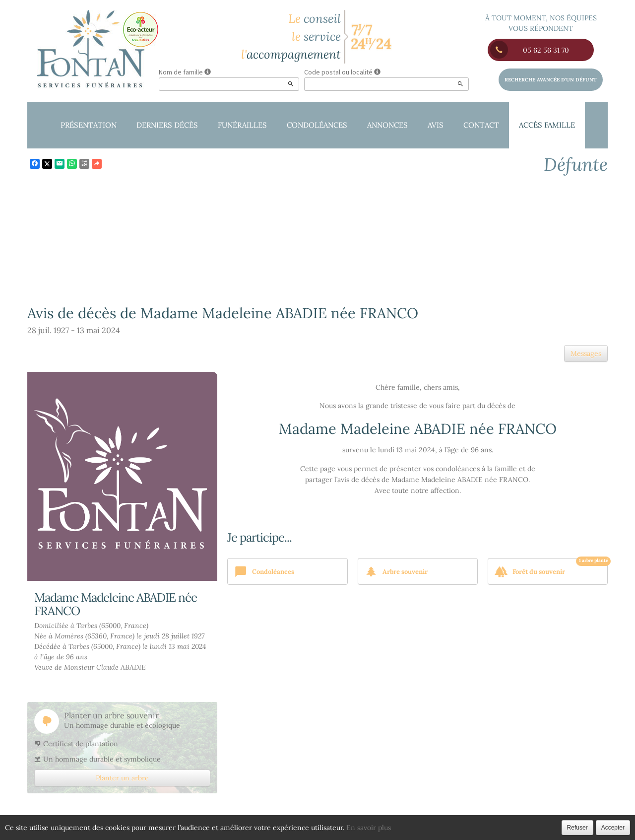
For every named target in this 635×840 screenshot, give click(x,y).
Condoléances (317, 125)
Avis (436, 125)
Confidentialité (307, 830)
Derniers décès (167, 125)
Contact (481, 125)
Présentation (89, 125)
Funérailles (242, 125)
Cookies (363, 830)
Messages (586, 353)
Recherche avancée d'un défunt (551, 80)
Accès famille (547, 125)
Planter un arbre (122, 778)
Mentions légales (421, 830)
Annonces (387, 125)
